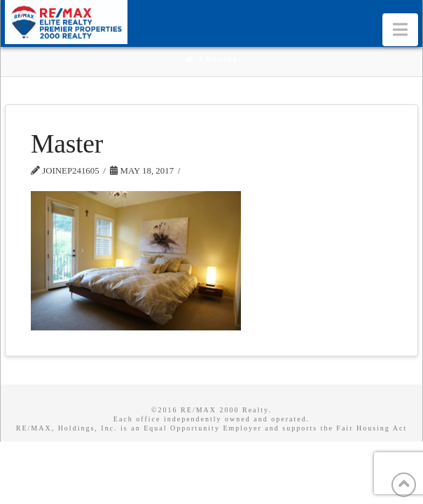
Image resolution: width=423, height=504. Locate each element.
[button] (400, 30)
